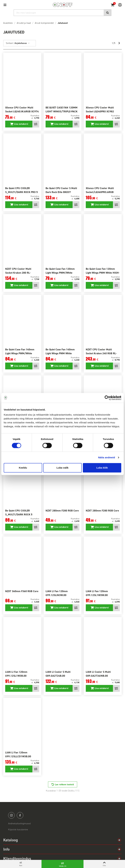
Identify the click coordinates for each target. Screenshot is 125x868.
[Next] (119, 43)
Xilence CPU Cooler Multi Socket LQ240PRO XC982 (100, 109)
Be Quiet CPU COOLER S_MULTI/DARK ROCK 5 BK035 (19, 514)
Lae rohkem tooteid (64, 785)
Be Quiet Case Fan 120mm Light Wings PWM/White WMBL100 (60, 273)
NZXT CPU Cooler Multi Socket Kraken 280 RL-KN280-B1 (18, 273)
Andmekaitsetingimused (19, 824)
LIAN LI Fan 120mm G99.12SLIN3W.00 (57, 593)
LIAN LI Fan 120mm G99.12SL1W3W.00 (97, 593)
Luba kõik (102, 468)
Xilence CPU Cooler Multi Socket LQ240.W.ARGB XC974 (22, 109)
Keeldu (23, 468)
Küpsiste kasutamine (18, 830)
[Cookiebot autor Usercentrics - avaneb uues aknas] (107, 398)
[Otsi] (62, 13)
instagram (11, 815)
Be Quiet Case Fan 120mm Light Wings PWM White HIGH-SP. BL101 (103, 273)
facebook (20, 815)
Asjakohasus (22, 43)
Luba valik (62, 468)
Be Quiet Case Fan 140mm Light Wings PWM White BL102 (60, 353)
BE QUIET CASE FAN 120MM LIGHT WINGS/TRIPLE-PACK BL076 (62, 111)
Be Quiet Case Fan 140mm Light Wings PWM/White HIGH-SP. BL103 (20, 353)
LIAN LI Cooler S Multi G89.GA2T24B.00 (58, 674)
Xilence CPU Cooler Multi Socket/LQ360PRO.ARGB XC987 (100, 192)
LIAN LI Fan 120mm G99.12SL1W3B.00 (16, 674)
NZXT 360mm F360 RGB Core (22, 591)
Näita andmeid (107, 457)
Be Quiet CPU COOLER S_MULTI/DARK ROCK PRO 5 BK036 (21, 192)
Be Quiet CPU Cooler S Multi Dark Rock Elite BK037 (61, 190)
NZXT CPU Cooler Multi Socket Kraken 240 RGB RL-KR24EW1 (101, 353)
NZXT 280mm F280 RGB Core (62, 511)
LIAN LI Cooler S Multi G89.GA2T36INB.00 (98, 674)
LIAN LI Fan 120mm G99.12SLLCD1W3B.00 (18, 754)
